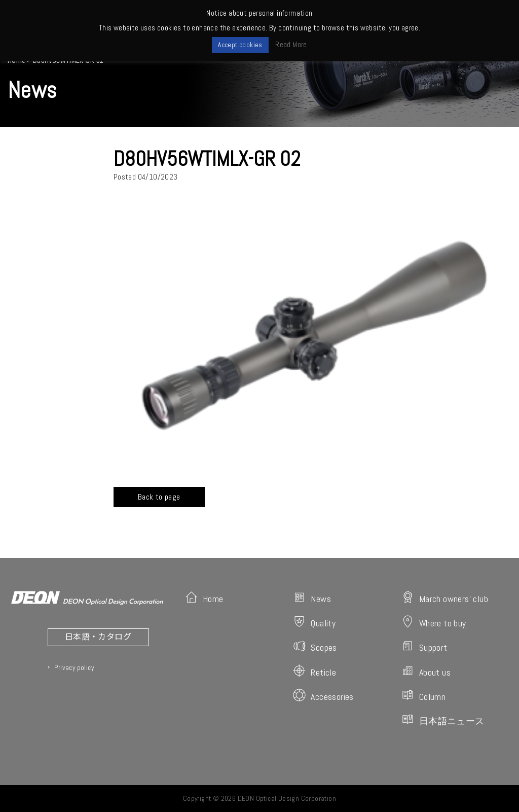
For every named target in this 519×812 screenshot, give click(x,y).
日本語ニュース (443, 720)
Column (423, 696)
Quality (314, 622)
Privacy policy (74, 667)
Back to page (159, 497)
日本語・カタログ (98, 636)
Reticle (314, 671)
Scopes (315, 646)
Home (204, 598)
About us (426, 671)
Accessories (323, 696)
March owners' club (445, 598)
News (312, 598)
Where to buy (434, 622)
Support (424, 646)
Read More (291, 44)
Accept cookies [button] (240, 45)
